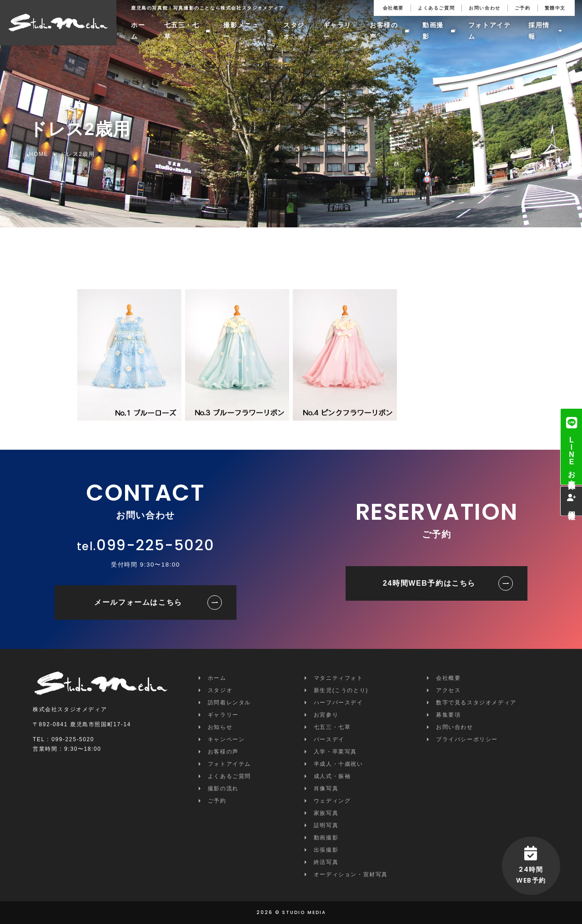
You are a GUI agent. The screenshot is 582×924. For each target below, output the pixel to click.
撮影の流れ (223, 788)
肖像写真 (326, 788)
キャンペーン (226, 739)
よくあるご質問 (436, 8)
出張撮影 (326, 850)
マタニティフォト (339, 678)
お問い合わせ (485, 8)
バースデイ (329, 739)
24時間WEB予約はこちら (429, 583)
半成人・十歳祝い (339, 764)
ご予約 (523, 8)
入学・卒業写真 (335, 752)
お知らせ (220, 727)
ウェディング (332, 801)
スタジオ (294, 31)
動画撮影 (433, 31)
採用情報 (539, 31)
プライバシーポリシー (467, 739)
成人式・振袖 (332, 776)
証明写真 (326, 825)
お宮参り (326, 715)
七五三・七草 (182, 31)
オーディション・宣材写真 (351, 874)
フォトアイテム (490, 31)
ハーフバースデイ (339, 703)
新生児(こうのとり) (341, 690)
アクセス (448, 690)
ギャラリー (337, 31)
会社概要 (393, 8)
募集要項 (448, 715)
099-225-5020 (155, 545)
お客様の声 (384, 31)
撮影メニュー (241, 31)
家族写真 (326, 813)
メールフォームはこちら (138, 602)
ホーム (138, 31)
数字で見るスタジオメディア (476, 703)
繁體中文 (555, 8)
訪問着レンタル (229, 703)
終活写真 (326, 862)
